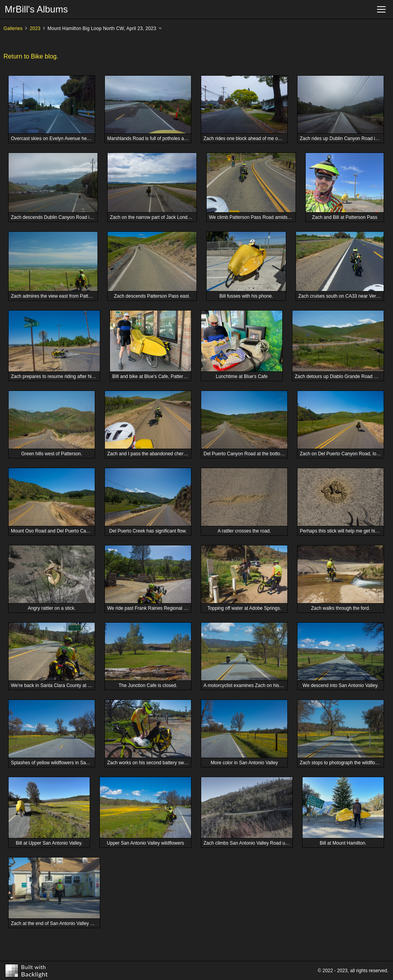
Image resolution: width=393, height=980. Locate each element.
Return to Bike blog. (31, 56)
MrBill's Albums (36, 9)
